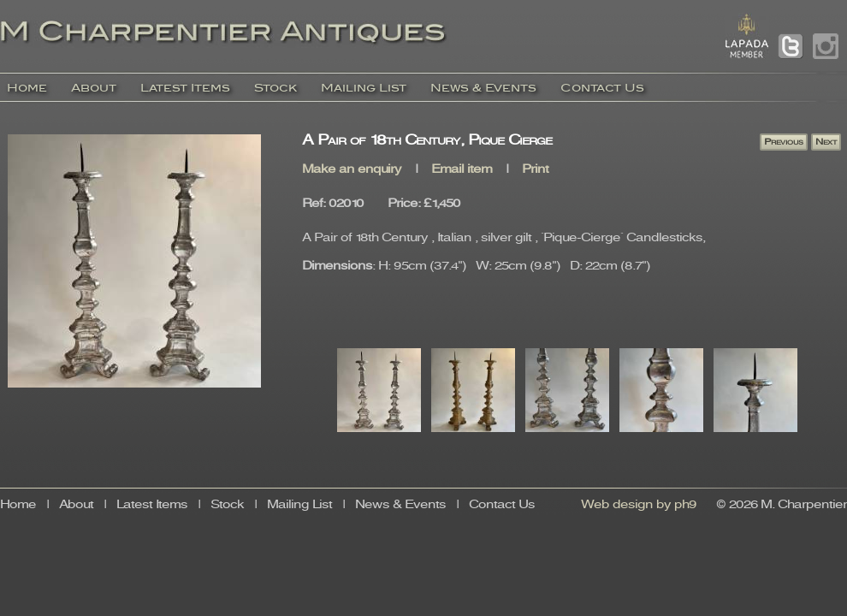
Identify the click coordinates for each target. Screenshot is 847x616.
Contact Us (602, 88)
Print (535, 170)
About (94, 88)
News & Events (483, 88)
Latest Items (185, 88)
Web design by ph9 (639, 505)
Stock (275, 88)
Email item (462, 170)
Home (27, 88)
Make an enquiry (352, 170)
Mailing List (364, 88)
